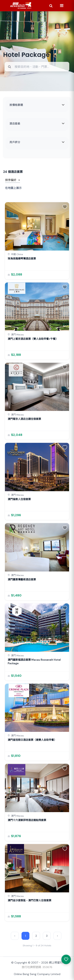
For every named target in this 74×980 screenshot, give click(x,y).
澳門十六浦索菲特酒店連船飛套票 (27, 820)
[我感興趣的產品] (66, 959)
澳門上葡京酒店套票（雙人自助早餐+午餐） (33, 339)
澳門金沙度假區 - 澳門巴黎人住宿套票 (30, 900)
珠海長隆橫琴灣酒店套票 (22, 259)
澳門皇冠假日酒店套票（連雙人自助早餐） (32, 740)
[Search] (51, 6)
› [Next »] (57, 936)
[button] (65, 207)
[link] (37, 241)
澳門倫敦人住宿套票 (19, 499)
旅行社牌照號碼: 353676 (37, 967)
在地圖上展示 (13, 188)
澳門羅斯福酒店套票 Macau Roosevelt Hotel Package (34, 662)
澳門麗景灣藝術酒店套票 (22, 579)
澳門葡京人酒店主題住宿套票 (24, 419)
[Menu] (62, 6)
